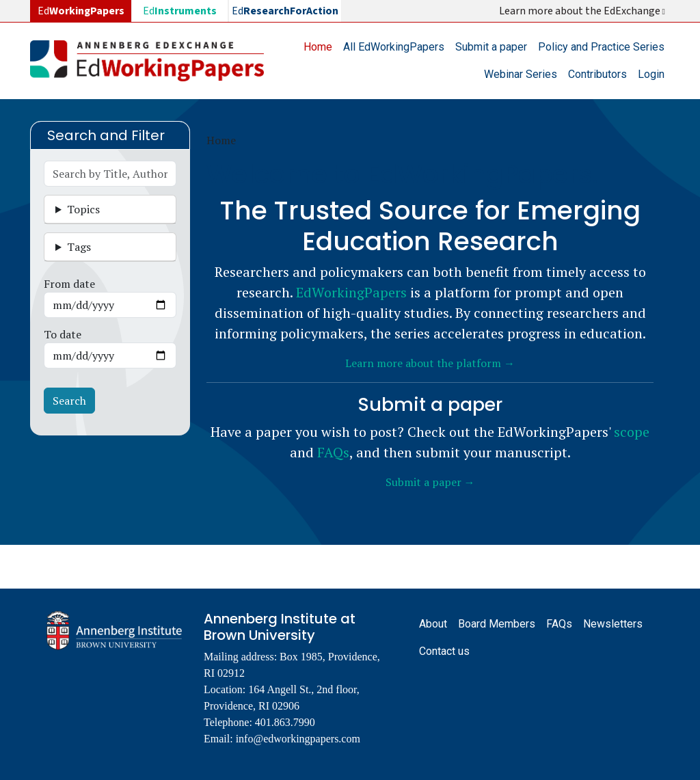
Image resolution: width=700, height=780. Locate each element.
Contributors (597, 74)
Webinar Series (521, 74)
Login (651, 74)
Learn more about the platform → (430, 363)
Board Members (497, 624)
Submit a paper (491, 47)
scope (632, 432)
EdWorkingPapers (351, 292)
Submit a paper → (430, 482)
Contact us (444, 651)
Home (318, 47)
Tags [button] (79, 247)
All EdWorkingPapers (394, 47)
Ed (180, 11)
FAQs (333, 452)
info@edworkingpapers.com (298, 739)
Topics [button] (83, 209)
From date (69, 284)
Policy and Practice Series (601, 47)
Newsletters (613, 624)
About (433, 624)
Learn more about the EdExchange (583, 11)
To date (63, 334)
